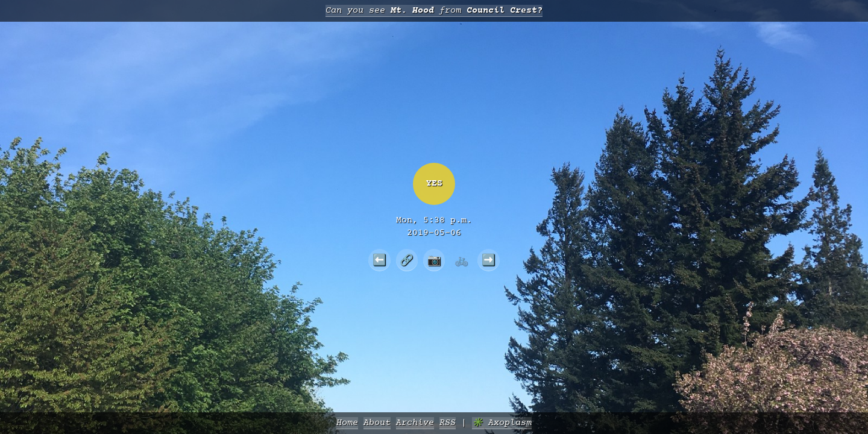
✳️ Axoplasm (502, 423)
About (377, 423)
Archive (415, 423)
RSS (448, 423)
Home (347, 423)
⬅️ (379, 260)
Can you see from (434, 11)
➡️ (489, 260)
